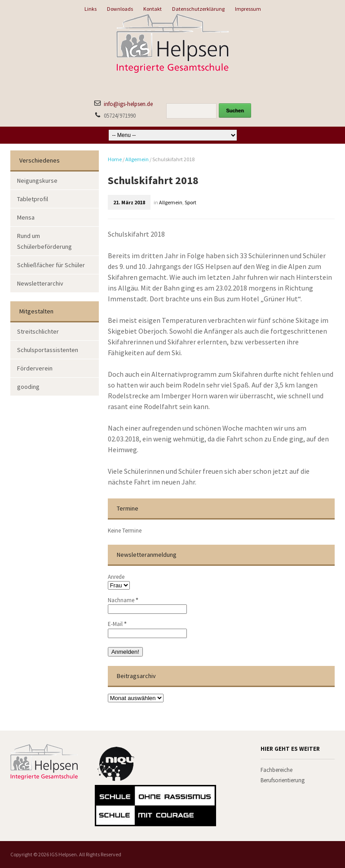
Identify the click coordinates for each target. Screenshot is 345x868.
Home (115, 159)
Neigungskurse (37, 181)
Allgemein (137, 159)
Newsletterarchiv (40, 283)
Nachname (123, 600)
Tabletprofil (33, 199)
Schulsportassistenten (48, 350)
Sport (190, 202)
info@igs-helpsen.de (128, 104)
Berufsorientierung (283, 780)
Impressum (248, 9)
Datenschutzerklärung (198, 9)
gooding (28, 387)
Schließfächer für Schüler (51, 265)
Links (91, 9)
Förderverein (35, 368)
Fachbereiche (276, 770)
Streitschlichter (38, 331)
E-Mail (117, 624)
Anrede (116, 577)
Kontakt (153, 9)
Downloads (120, 9)
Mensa (26, 217)
